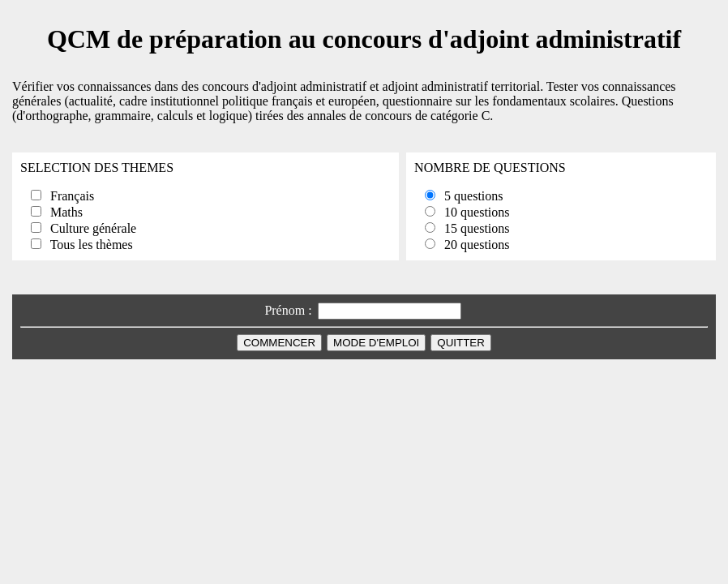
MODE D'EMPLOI (376, 343)
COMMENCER (279, 343)
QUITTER (461, 343)
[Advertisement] (364, 396)
